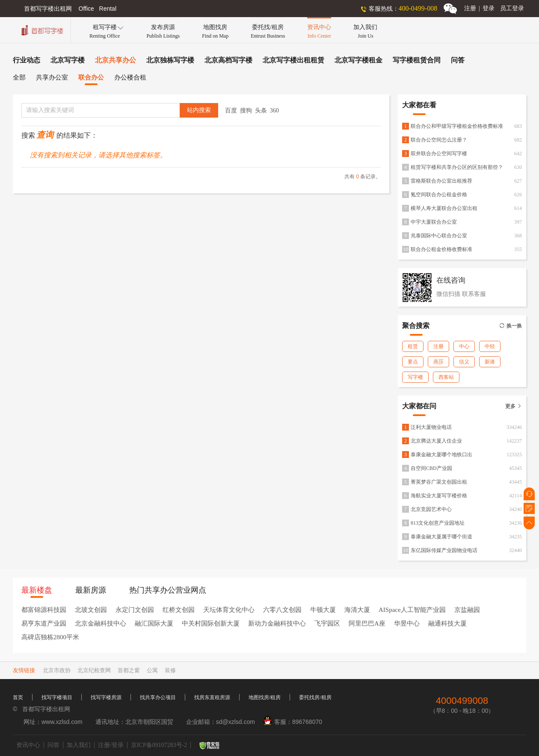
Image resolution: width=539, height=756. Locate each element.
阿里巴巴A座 (367, 623)
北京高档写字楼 (228, 60)
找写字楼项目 (57, 697)
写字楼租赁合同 (417, 60)
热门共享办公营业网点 (168, 590)
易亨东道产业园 (44, 623)
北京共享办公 (115, 60)
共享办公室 (52, 77)
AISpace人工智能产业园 (412, 610)
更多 (514, 406)
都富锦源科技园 (44, 610)
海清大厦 (357, 610)
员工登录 (512, 8)
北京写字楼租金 (358, 60)
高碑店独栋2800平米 (50, 637)
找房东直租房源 (212, 697)
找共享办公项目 (158, 697)
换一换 (511, 326)
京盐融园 (467, 610)
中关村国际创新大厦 (211, 623)
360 (274, 111)
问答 (458, 60)
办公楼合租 (130, 77)
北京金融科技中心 (101, 623)
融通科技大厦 (447, 623)
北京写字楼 (68, 60)
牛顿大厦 (323, 610)
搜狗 (246, 111)
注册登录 (479, 8)
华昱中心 (407, 623)
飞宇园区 (327, 623)
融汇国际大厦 (154, 623)
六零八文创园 (282, 610)
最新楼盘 (37, 590)
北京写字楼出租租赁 (293, 60)
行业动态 (27, 60)
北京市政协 (57, 670)
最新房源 (91, 590)
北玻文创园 (91, 610)
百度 (231, 111)
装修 (170, 670)
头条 (261, 111)
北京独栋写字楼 (170, 60)
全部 (19, 77)
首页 (18, 697)
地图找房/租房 (265, 697)
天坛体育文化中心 (229, 610)
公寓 (152, 670)
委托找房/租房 (315, 697)
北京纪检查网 (94, 670)
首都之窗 (129, 670)
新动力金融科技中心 (277, 623)
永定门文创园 (135, 610)
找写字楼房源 (106, 697)
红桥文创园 (179, 610)
